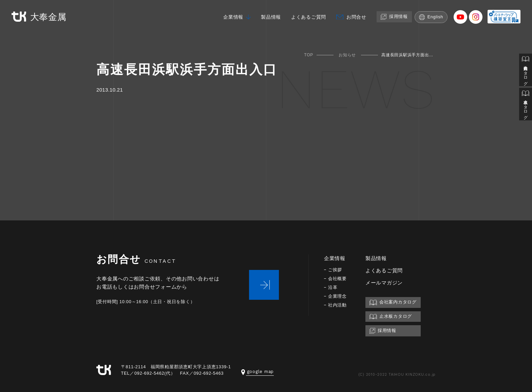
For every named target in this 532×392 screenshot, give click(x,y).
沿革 (333, 287)
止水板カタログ (526, 106)
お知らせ (347, 55)
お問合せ (354, 16)
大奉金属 (40, 16)
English (431, 16)
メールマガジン (385, 283)
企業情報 (226, 16)
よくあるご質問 (304, 16)
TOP (309, 55)
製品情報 (265, 16)
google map (258, 371)
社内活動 (338, 305)
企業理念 (338, 296)
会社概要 (338, 279)
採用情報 (393, 16)
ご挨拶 (336, 270)
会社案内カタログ (526, 71)
